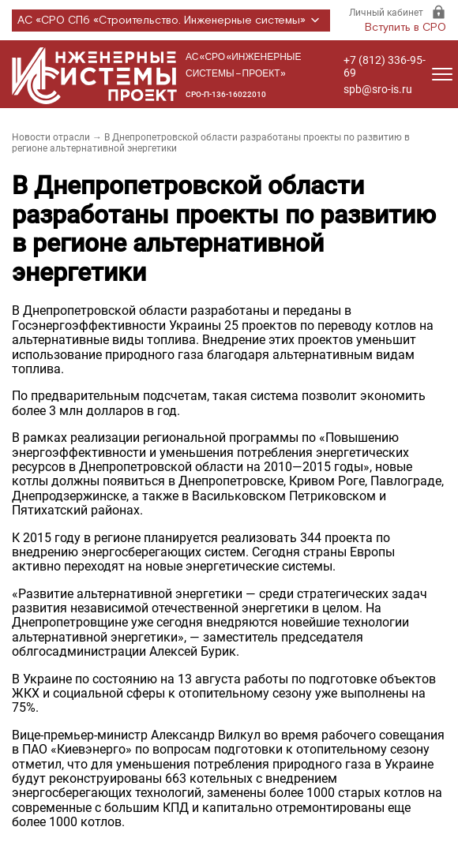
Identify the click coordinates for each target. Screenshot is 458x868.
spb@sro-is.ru (378, 89)
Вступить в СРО (405, 28)
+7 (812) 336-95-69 (385, 66)
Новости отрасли (51, 137)
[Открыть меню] (442, 74)
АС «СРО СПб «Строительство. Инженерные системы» (171, 21)
